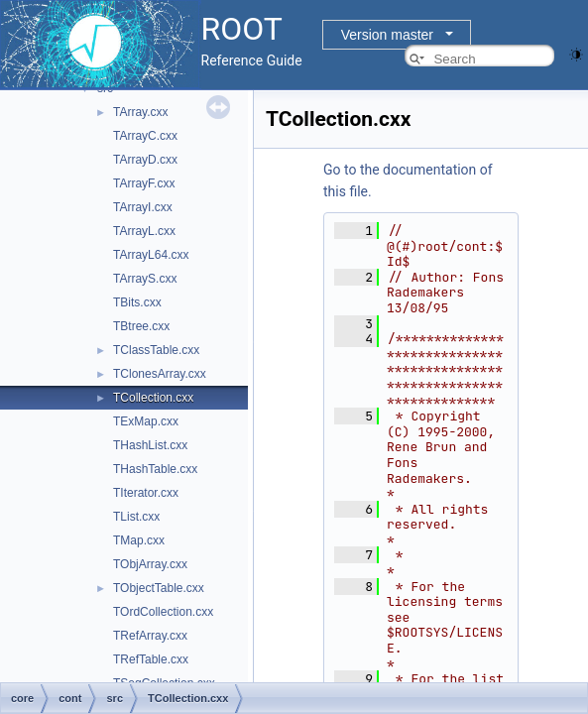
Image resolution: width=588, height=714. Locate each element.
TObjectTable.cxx (159, 588)
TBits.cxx (137, 302)
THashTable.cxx (155, 469)
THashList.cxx (150, 445)
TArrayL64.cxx (151, 255)
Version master (387, 35)
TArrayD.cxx (145, 160)
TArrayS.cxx (145, 279)
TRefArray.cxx (150, 636)
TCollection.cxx (153, 398)
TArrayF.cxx (144, 183)
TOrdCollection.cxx (163, 612)
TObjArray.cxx (150, 564)
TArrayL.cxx (144, 231)
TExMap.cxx (146, 421)
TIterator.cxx (146, 493)
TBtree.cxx (141, 326)
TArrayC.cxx (145, 136)
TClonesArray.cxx (160, 374)
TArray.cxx (141, 112)
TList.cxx (136, 517)
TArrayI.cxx (143, 207)
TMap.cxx (139, 540)
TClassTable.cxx (156, 350)
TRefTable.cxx (151, 659)
